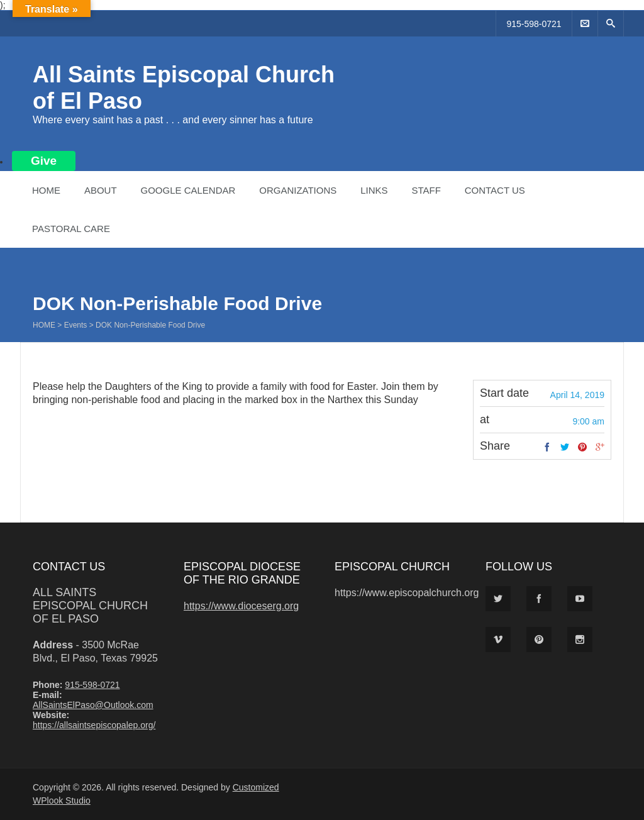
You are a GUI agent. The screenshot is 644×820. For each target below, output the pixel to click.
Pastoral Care (71, 229)
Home (46, 190)
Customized (256, 787)
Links (374, 190)
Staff (426, 190)
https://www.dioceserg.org (241, 606)
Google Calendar (188, 190)
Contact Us (495, 190)
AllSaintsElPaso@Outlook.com (93, 705)
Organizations (298, 190)
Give (44, 161)
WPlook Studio (62, 801)
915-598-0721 (534, 24)
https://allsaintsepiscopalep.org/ (94, 725)
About (101, 190)
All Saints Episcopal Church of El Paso (90, 606)
